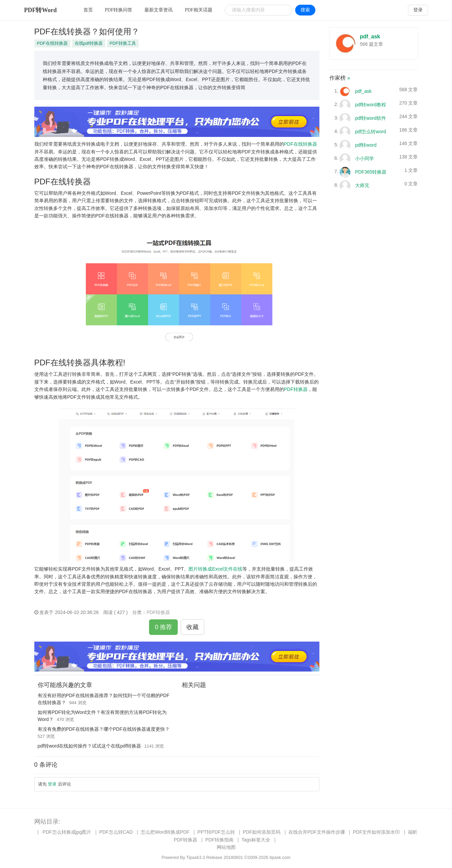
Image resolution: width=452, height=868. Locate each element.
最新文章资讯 (159, 10)
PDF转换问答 (119, 10)
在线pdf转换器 (89, 43)
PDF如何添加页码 (262, 832)
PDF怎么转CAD (116, 832)
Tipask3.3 (196, 857)
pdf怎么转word (371, 131)
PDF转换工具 (123, 43)
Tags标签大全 (256, 840)
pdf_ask (370, 37)
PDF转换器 (296, 389)
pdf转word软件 (371, 118)
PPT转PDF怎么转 (216, 832)
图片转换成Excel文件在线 (215, 569)
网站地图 (226, 847)
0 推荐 (163, 627)
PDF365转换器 (371, 172)
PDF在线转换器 (52, 43)
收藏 (193, 627)
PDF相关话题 (199, 10)
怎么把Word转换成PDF (165, 832)
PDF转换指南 (219, 840)
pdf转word (366, 145)
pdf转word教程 (371, 104)
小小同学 (364, 158)
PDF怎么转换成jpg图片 (67, 832)
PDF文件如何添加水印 (376, 832)
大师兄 (362, 185)
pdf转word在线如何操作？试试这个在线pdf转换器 (89, 746)
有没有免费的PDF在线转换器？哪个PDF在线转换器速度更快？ (104, 729)
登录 (418, 10)
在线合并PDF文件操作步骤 (317, 832)
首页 (88, 10)
